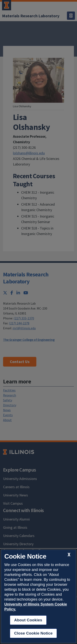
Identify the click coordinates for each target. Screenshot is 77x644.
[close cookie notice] (69, 555)
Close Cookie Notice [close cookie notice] (33, 633)
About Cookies (28, 620)
